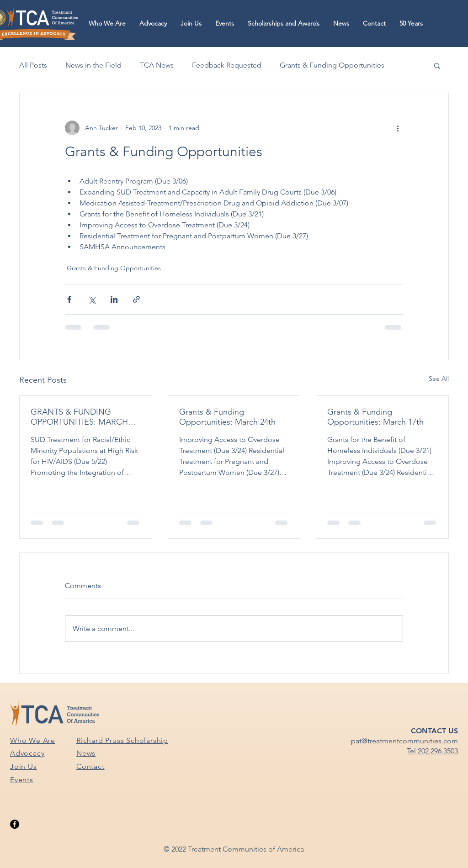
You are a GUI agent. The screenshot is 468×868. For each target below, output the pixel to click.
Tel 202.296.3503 (432, 751)
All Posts (33, 65)
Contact (90, 766)
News (86, 753)
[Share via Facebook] (69, 299)
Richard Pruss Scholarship (122, 740)
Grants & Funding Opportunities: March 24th (227, 417)
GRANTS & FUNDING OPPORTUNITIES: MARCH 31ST (79, 417)
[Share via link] (136, 299)
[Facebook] (15, 824)
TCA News (157, 65)
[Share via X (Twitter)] (92, 299)
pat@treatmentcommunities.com (404, 741)
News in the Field (93, 65)
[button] (107, 24)
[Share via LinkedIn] (114, 299)
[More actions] (398, 128)
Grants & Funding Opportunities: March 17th (375, 417)
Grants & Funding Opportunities (332, 65)
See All (439, 379)
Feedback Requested (227, 65)
